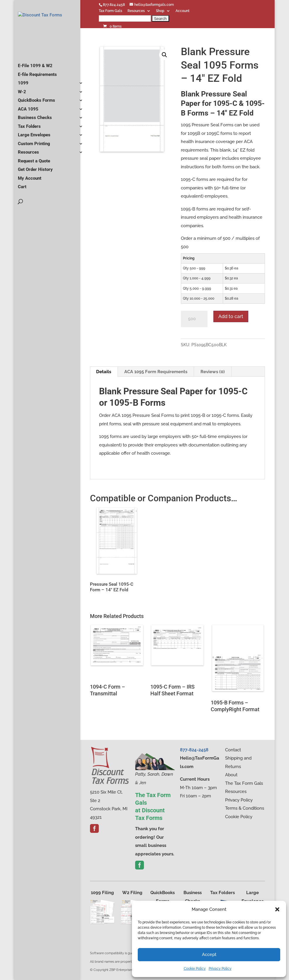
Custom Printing (34, 156)
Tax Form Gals (110, 11)
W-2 (22, 104)
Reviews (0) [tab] (213, 372)
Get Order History (35, 182)
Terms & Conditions (245, 808)
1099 (23, 96)
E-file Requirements (37, 87)
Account (182, 11)
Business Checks (35, 130)
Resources (136, 11)
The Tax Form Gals (244, 783)
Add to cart (231, 316)
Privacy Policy (220, 969)
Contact (233, 750)
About (231, 775)
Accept (209, 954)
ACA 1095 (28, 122)
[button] (277, 909)
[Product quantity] (194, 319)
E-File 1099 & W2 (35, 78)
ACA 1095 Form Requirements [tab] (156, 372)
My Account (30, 191)
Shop (160, 11)
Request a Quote (34, 174)
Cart (22, 199)
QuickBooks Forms (36, 113)
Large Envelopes (34, 147)
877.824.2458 (114, 5)
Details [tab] (104, 372)
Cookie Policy (195, 969)
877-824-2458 (194, 750)
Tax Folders (29, 139)
